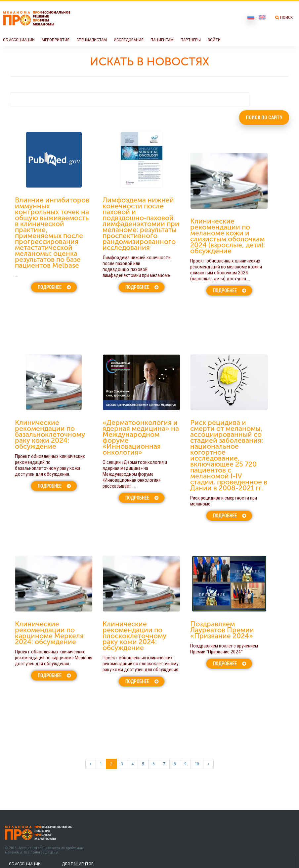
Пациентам (162, 40)
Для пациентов (78, 864)
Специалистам (92, 40)
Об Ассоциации (19, 40)
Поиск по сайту (264, 118)
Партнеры (191, 40)
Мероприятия (56, 40)
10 (197, 764)
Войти (214, 40)
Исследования (129, 40)
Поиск (286, 17)
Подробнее (50, 287)
